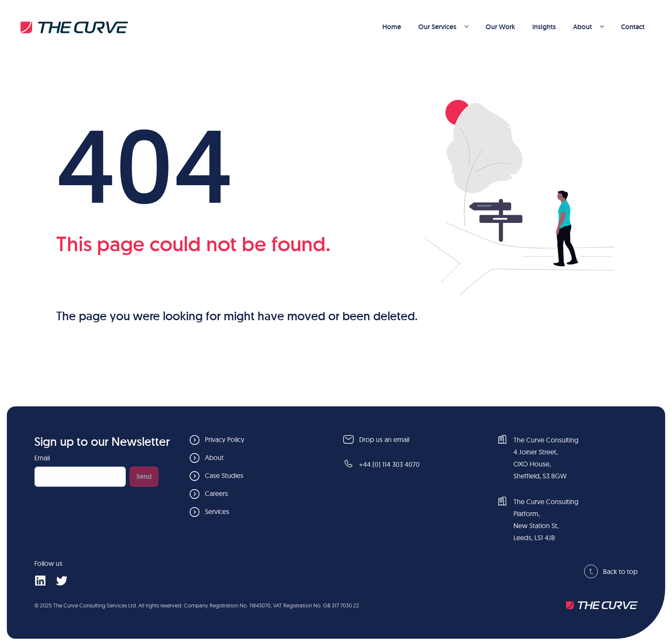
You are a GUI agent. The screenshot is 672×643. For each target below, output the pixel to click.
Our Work (500, 27)
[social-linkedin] (40, 580)
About (588, 27)
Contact (633, 27)
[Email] (80, 477)
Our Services (443, 27)
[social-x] (61, 580)
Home (392, 27)
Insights (544, 27)
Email (42, 458)
